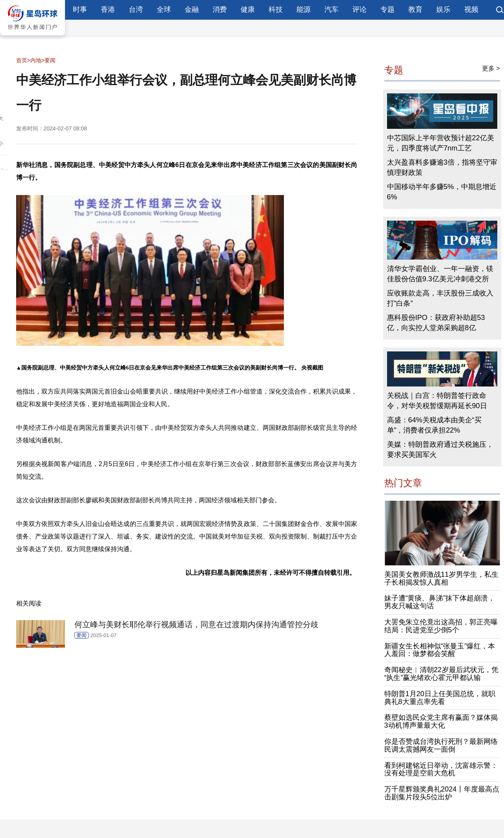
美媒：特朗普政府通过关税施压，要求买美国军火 (440, 450)
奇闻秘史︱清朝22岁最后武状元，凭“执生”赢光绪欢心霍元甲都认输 (441, 674)
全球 (164, 9)
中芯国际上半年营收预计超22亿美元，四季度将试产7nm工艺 (441, 143)
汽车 (332, 9)
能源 (304, 9)
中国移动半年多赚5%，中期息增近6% (442, 192)
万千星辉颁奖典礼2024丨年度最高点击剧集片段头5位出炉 (442, 793)
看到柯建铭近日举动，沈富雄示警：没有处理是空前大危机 (441, 769)
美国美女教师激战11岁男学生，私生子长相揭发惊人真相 (441, 578)
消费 (220, 9)
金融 (192, 9)
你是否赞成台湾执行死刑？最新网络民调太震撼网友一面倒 (441, 745)
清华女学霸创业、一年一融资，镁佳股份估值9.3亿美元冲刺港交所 (440, 274)
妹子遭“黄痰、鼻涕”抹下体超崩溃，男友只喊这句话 (440, 602)
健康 (248, 9)
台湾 (136, 9)
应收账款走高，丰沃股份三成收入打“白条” (440, 298)
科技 (276, 9)
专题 (387, 9)
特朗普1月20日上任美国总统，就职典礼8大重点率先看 (440, 698)
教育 (415, 9)
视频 (471, 9)
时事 (80, 9)
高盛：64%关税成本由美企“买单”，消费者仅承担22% (434, 425)
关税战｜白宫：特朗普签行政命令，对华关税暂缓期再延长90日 (437, 401)
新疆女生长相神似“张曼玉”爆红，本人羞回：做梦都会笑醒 (440, 650)
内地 (36, 60)
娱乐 (443, 9)
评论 (359, 9)
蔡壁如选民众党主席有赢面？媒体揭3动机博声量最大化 (441, 721)
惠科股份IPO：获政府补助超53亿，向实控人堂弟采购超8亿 (436, 323)
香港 (108, 9)
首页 (22, 60)
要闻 (50, 60)
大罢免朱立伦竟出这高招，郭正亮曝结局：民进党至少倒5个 (441, 626)
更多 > (491, 68)
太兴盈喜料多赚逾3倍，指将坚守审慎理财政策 (442, 167)
